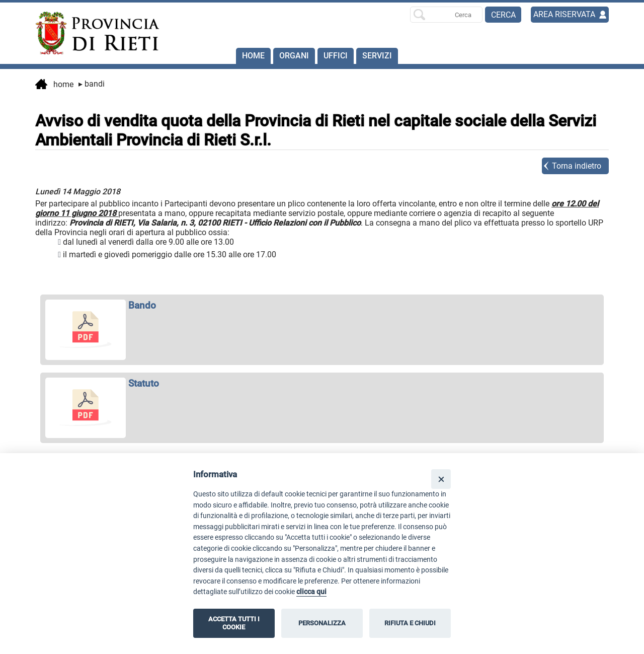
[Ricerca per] (446, 15)
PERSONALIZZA (322, 623)
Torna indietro (577, 166)
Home (253, 56)
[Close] (441, 479)
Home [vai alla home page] (54, 85)
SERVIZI (377, 56)
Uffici (336, 56)
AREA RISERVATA (564, 14)
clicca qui (311, 592)
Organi (294, 56)
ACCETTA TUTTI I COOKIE (234, 623)
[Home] (93, 33)
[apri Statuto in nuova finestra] (322, 383)
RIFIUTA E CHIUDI (410, 623)
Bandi (92, 84)
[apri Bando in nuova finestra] (322, 305)
